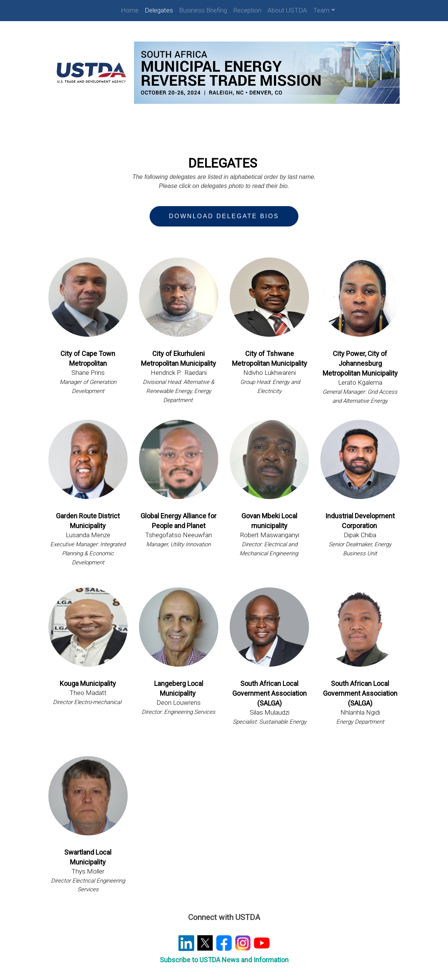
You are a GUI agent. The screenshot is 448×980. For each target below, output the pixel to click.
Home (130, 10)
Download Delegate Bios (224, 213)
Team (321, 10)
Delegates (159, 10)
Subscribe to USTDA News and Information (224, 951)
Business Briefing (203, 10)
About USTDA (287, 10)
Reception (247, 10)
